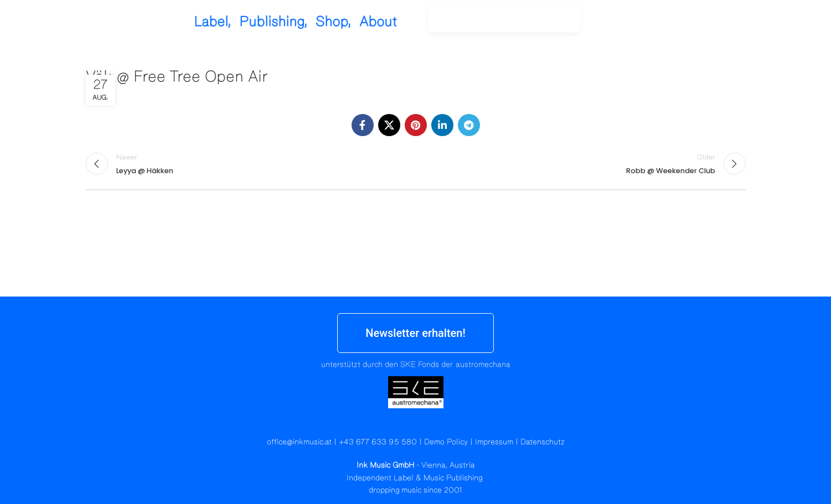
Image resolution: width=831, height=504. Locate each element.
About (452, 22)
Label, (286, 22)
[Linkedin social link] (442, 125)
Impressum (494, 442)
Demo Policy (446, 442)
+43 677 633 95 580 (378, 442)
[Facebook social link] (363, 125)
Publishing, (347, 22)
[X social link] (389, 125)
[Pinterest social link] (416, 125)
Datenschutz (543, 442)
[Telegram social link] (469, 125)
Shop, (407, 22)
